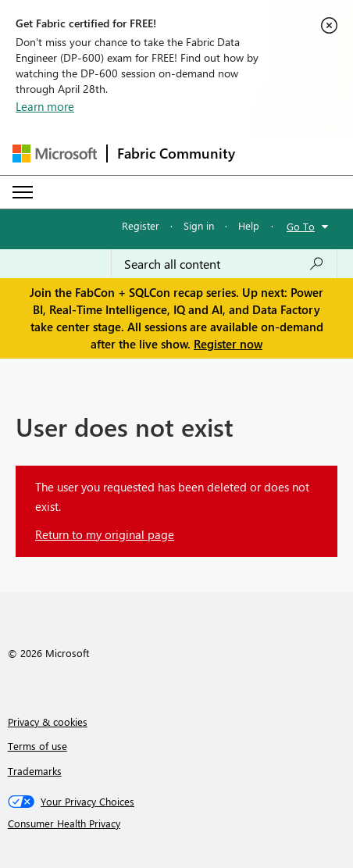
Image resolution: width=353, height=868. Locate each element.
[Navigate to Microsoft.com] (55, 154)
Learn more (45, 106)
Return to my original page (105, 534)
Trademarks (35, 771)
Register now (228, 344)
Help (249, 225)
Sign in (199, 225)
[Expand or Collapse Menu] (23, 192)
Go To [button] (301, 226)
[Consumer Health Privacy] (177, 823)
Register (141, 225)
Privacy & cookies (48, 722)
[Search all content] (224, 264)
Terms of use (37, 746)
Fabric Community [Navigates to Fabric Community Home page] (176, 153)
